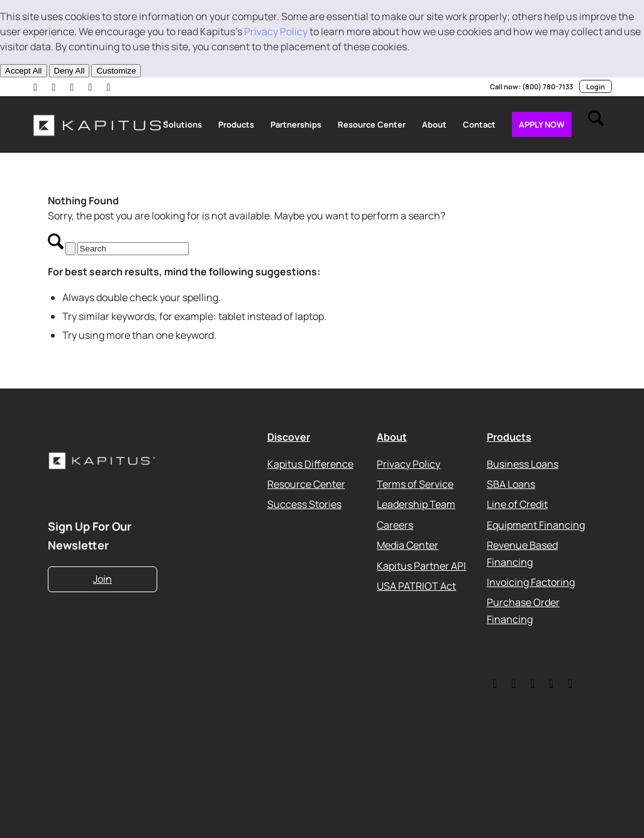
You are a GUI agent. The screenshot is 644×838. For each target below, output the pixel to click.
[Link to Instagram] (92, 87)
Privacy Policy (276, 31)
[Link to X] (55, 87)
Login (596, 86)
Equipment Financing (536, 524)
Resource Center (306, 484)
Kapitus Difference (310, 463)
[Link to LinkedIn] (36, 87)
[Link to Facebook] (111, 87)
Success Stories (304, 504)
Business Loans (523, 463)
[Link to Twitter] (495, 683)
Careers (395, 524)
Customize (116, 71)
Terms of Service (415, 484)
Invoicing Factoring (531, 582)
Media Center (408, 545)
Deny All (69, 71)
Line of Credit (517, 504)
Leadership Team (416, 504)
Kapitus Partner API (421, 565)
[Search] (596, 124)
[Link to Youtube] (74, 87)
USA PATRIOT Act (416, 585)
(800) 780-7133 (547, 86)
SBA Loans (511, 484)
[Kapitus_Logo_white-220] (101, 124)
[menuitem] (182, 124)
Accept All (24, 71)
